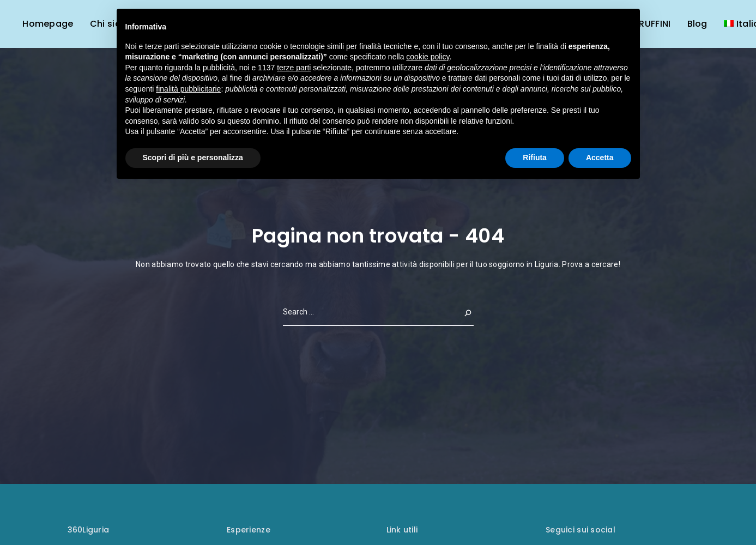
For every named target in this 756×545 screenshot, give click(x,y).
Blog (697, 24)
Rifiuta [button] (535, 158)
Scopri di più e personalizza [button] (193, 158)
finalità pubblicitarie (188, 89)
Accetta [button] (600, 158)
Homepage (48, 24)
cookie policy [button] (428, 57)
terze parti (294, 68)
